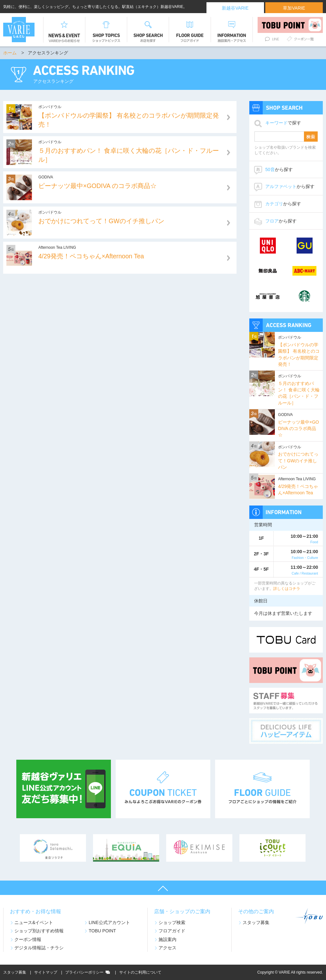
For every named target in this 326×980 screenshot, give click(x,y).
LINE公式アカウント (109, 922)
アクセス (167, 948)
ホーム (10, 53)
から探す (279, 169)
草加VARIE (294, 8)
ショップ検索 (172, 922)
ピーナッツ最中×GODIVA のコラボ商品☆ (299, 429)
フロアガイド (172, 931)
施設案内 (167, 939)
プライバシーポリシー (84, 972)
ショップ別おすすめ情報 (39, 931)
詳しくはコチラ (287, 589)
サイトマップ (46, 972)
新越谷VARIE (235, 8)
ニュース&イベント (34, 922)
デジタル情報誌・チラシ (39, 948)
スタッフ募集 (256, 922)
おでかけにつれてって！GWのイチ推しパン (298, 461)
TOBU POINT (102, 931)
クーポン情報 (28, 939)
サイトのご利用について (140, 972)
